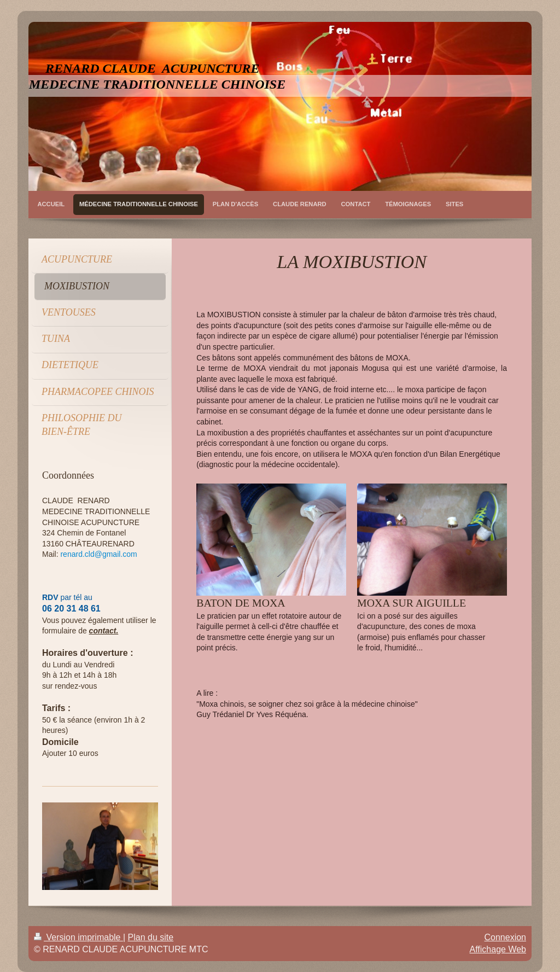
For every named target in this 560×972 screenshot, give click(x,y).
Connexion (506, 937)
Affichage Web (498, 949)
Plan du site (151, 937)
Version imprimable (78, 937)
